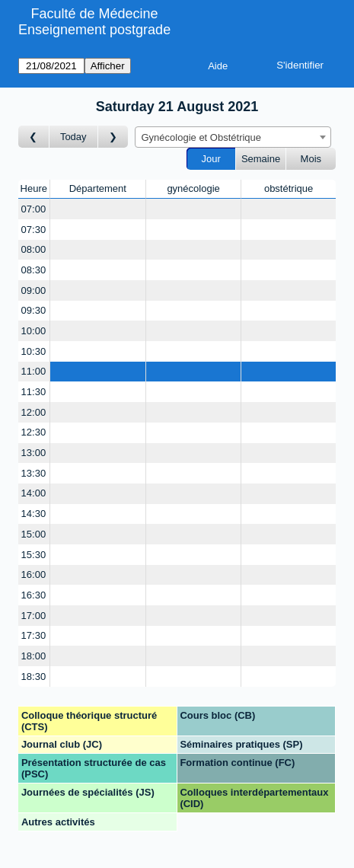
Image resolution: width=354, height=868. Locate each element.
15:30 (34, 555)
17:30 (34, 635)
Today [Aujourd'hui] (73, 137)
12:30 (34, 432)
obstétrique (289, 188)
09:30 (34, 310)
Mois (311, 159)
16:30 (34, 595)
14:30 (34, 514)
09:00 (34, 290)
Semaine (261, 159)
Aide (218, 66)
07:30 (34, 230)
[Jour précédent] (34, 137)
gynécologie (193, 188)
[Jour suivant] (113, 137)
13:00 (34, 453)
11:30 (34, 392)
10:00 (34, 331)
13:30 (34, 473)
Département (98, 188)
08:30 (34, 270)
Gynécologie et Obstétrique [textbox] (202, 137)
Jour (211, 159)
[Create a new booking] (98, 209)
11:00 (34, 371)
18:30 (34, 677)
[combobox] (233, 137)
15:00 (34, 534)
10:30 (34, 351)
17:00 (34, 616)
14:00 (34, 493)
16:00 (34, 574)
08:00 (34, 249)
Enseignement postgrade (94, 30)
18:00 (34, 656)
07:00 (34, 209)
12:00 (34, 412)
